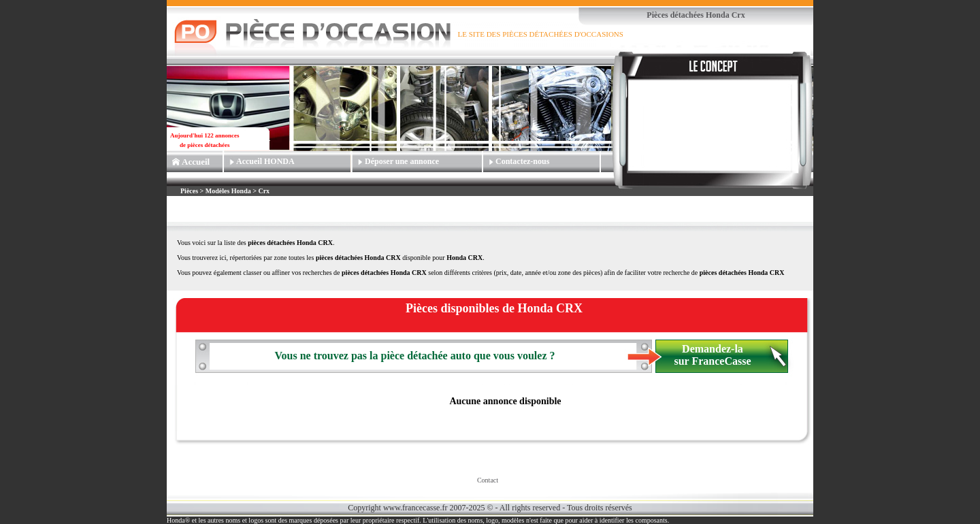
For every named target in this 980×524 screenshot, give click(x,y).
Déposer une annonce (402, 161)
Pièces (190, 191)
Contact (488, 480)
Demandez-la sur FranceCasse (712, 355)
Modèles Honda (228, 191)
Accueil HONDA (265, 161)
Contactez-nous (522, 161)
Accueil (196, 162)
